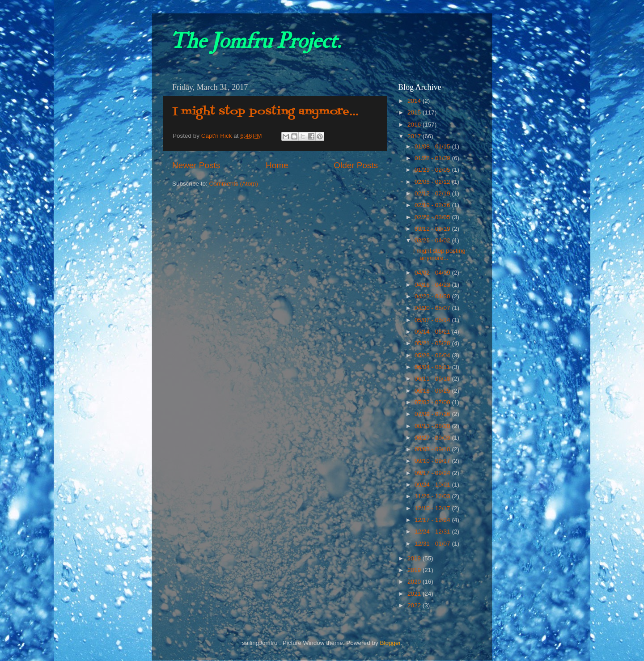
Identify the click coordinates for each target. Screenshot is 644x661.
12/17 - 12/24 (433, 520)
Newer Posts (196, 165)
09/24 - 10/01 (433, 485)
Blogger (390, 643)
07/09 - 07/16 (433, 414)
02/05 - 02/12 (433, 182)
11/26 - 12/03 (433, 496)
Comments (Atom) (234, 184)
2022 (415, 605)
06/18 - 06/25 (433, 391)
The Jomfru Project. (255, 41)
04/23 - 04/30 (433, 296)
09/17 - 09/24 (433, 473)
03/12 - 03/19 (433, 229)
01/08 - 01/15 (433, 146)
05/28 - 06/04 (433, 355)
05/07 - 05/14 (433, 320)
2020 (415, 582)
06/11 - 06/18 (433, 379)
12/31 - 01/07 (433, 544)
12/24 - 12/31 (433, 532)
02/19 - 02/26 (433, 205)
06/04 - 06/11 (433, 367)
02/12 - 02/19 (433, 193)
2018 (415, 558)
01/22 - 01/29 (433, 158)
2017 (415, 136)
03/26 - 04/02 (433, 240)
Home (277, 165)
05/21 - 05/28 (433, 343)
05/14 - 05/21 (433, 332)
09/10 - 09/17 (433, 461)
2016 (415, 125)
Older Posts (356, 165)
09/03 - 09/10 (433, 449)
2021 (415, 594)
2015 (415, 112)
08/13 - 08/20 (433, 426)
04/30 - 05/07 (433, 308)
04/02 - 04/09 (433, 273)
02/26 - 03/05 (433, 217)
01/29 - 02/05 (433, 170)
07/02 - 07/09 (433, 402)
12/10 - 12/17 (433, 508)
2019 (415, 570)
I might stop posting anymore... (266, 112)
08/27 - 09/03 (433, 438)
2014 (415, 101)
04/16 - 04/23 (433, 285)
